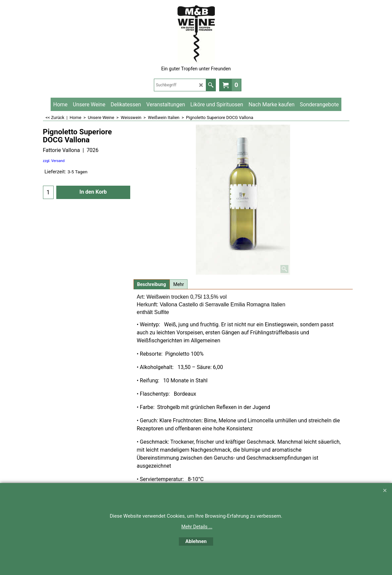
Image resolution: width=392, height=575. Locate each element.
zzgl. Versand (54, 161)
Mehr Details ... (197, 527)
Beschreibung (152, 284)
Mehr (179, 284)
